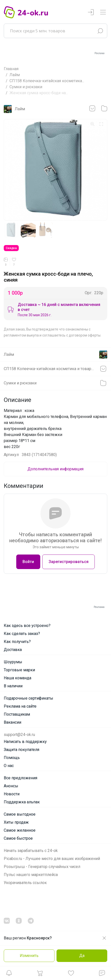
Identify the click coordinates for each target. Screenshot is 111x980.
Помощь (12, 758)
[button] (9, 974)
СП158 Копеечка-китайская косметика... (47, 81)
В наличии (13, 686)
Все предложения (20, 778)
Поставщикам (17, 714)
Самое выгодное (20, 814)
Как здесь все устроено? (27, 626)
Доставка (13, 650)
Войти (28, 562)
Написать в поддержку (25, 742)
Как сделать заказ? (22, 634)
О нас (9, 766)
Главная (11, 69)
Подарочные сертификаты (28, 698)
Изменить (29, 956)
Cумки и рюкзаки (26, 87)
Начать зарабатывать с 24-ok (31, 851)
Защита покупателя (21, 750)
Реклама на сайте (20, 706)
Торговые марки (19, 670)
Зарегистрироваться (68, 562)
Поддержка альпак (22, 802)
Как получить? (17, 642)
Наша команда (17, 678)
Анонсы (11, 786)
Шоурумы (13, 662)
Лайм (15, 75)
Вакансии (12, 722)
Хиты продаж (16, 822)
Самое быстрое (18, 838)
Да (82, 956)
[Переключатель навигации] (103, 12)
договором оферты (85, 335)
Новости (12, 794)
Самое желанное (20, 830)
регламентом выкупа (21, 335)
